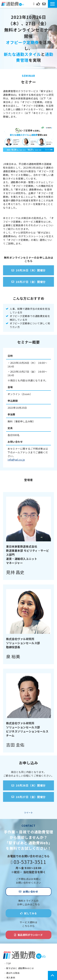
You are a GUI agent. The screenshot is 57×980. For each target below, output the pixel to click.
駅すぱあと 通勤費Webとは (20, 968)
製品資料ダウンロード (30, 935)
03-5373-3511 (34, 4)
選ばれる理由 (13, 973)
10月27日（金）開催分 (31, 282)
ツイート (28, 813)
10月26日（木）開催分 (31, 270)
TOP (9, 963)
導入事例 (11, 978)
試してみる (39, 4)
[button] (52, 4)
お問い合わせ (44, 4)
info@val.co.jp (16, 460)
